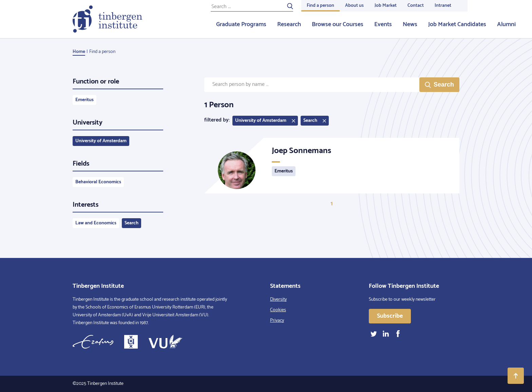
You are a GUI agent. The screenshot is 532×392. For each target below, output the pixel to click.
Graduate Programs (241, 24)
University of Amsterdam (101, 141)
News (410, 24)
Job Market (386, 6)
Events (383, 24)
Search (131, 223)
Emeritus (84, 100)
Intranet (443, 6)
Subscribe (390, 316)
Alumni (506, 24)
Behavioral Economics (98, 182)
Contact (416, 6)
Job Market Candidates (457, 24)
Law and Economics (96, 223)
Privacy (277, 321)
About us (354, 6)
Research (289, 24)
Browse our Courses (338, 24)
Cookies (278, 310)
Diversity (278, 300)
